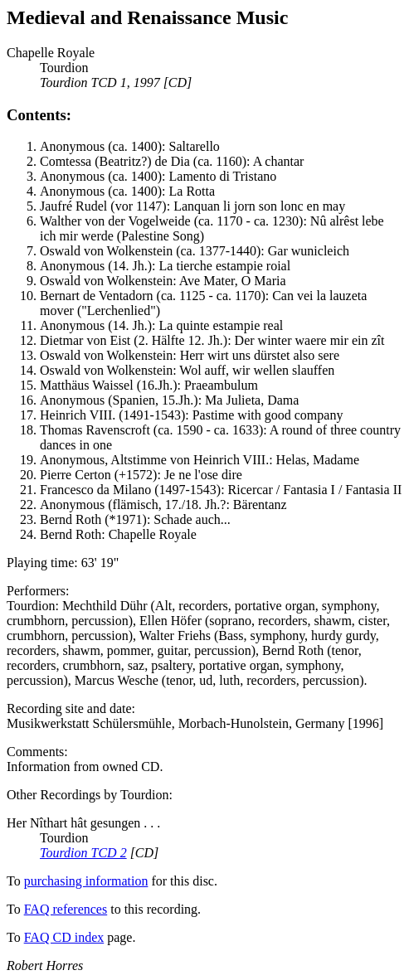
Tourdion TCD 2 (83, 853)
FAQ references (66, 909)
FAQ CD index (64, 937)
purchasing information (86, 881)
